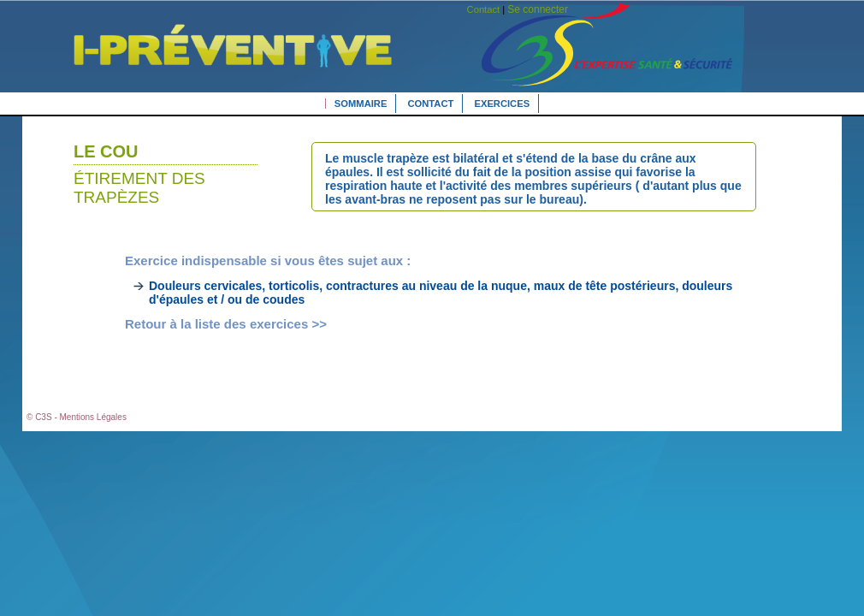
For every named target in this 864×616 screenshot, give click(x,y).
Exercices (502, 104)
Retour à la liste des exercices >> (226, 324)
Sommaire (361, 104)
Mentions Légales (93, 417)
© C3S (39, 417)
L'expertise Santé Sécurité (220, 71)
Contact (431, 104)
